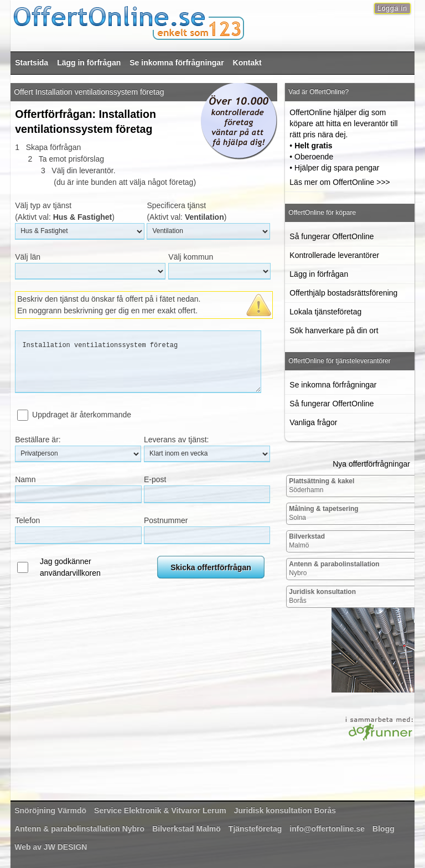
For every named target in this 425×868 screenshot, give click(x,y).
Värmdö (50, 810)
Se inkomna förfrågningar (177, 63)
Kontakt (247, 63)
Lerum (160, 810)
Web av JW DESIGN (51, 847)
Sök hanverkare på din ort (334, 330)
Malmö (307, 541)
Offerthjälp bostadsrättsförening (343, 293)
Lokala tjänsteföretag (325, 312)
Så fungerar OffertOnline (331, 236)
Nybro (334, 569)
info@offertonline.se (327, 829)
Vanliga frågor (313, 422)
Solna (323, 513)
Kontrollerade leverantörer (334, 255)
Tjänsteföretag (255, 829)
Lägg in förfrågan (89, 63)
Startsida (32, 63)
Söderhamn (322, 485)
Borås (322, 596)
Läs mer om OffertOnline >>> (340, 182)
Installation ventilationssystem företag (138, 362)
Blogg (383, 829)
